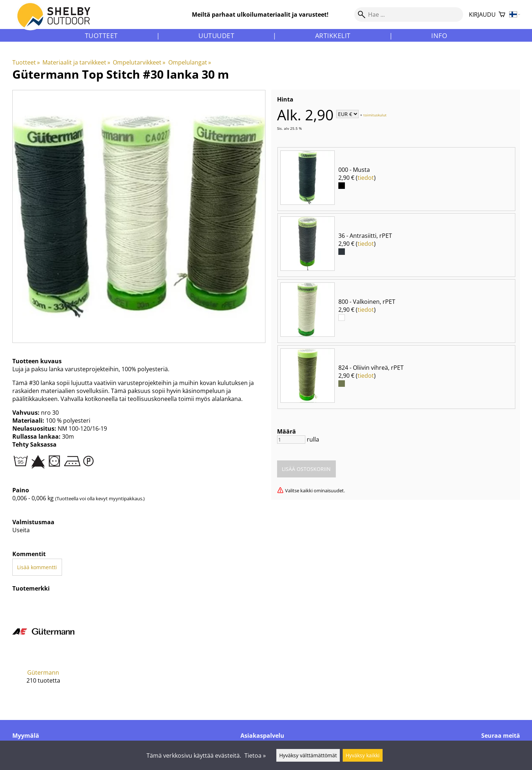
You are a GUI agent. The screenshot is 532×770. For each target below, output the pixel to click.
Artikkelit (333, 36)
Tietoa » (255, 755)
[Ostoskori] (502, 15)
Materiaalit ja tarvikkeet (76, 62)
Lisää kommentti (37, 567)
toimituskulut (375, 115)
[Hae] (409, 15)
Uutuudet (216, 36)
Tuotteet (101, 36)
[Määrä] (291, 440)
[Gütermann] (44, 647)
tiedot (366, 178)
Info (439, 36)
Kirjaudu (482, 15)
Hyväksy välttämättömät (308, 755)
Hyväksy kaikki (363, 755)
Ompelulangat (190, 62)
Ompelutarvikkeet (139, 62)
